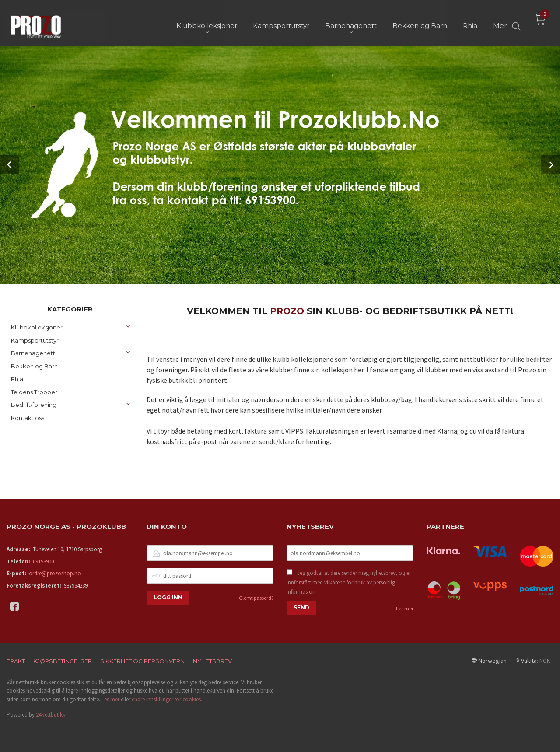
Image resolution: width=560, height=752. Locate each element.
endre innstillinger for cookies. (167, 699)
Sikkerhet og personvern (142, 661)
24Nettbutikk (51, 714)
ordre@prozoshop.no (55, 573)
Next (550, 164)
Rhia (17, 378)
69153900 (43, 561)
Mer (500, 22)
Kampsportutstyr (35, 340)
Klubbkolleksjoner (37, 327)
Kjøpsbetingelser (63, 661)
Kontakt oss (28, 417)
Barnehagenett (33, 353)
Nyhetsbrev (212, 661)
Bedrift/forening (34, 404)
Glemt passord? (256, 597)
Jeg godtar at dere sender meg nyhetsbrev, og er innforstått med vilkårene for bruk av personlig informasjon (349, 582)
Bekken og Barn (34, 366)
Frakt (16, 661)
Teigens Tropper (34, 392)
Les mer (405, 608)
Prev (10, 164)
